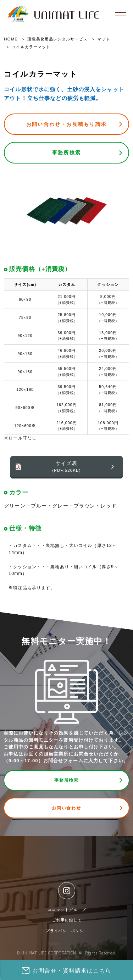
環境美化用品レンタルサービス (57, 39)
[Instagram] (67, 893)
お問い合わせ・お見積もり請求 (66, 124)
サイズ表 (66, 467)
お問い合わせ (66, 810)
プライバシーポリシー (67, 933)
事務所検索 (66, 153)
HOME (11, 39)
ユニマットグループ (67, 912)
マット (104, 39)
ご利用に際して (67, 923)
